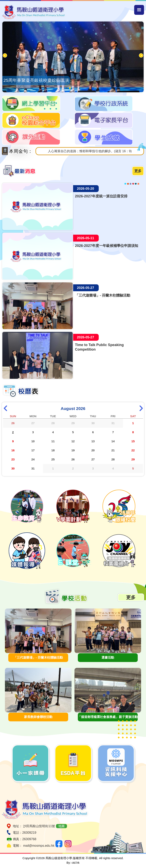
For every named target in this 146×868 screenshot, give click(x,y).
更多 (138, 171)
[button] (67, 88)
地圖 (61, 826)
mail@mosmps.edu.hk (39, 846)
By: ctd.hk (73, 863)
